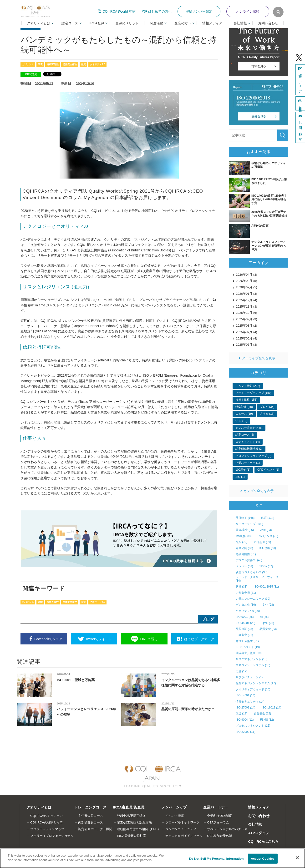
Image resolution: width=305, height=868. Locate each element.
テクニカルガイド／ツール (184, 836)
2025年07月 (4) (247, 332)
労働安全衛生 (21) (247, 641)
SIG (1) (240, 477)
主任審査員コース (91, 816)
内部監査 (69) (262, 542)
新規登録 (300, 103)
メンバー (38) (244, 566)
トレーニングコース (90, 807)
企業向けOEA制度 (220, 816)
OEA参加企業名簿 (220, 836)
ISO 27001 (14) (245, 708)
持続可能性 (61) (246, 554)
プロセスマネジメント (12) (253, 726)
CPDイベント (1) (268, 470)
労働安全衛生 (70, 64)
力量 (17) (241, 671)
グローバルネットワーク (182, 822)
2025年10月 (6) (247, 313)
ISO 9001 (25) (245, 617)
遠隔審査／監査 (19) (249, 653)
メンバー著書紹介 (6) (249, 428)
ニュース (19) (244, 414)
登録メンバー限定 (199, 11)
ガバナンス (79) (268, 536)
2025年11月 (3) (247, 307)
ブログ (208, 619)
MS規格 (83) (244, 536)
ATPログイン (259, 833)
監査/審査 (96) (245, 530)
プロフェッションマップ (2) (253, 456)
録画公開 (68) (244, 548)
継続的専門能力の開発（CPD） (139, 829)
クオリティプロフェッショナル (52, 836)
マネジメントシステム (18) (253, 665)
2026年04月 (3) (247, 275)
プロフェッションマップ (47, 829)
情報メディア (212, 23)
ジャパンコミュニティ (181, 829)
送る (149, 639)
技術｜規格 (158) (246, 400)
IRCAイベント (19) (248, 647)
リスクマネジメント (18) (252, 659)
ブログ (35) (267, 407)
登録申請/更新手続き (131, 816)
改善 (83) (266, 530)
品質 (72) (241, 542)
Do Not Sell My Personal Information (216, 859)
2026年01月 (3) (247, 294)
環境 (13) (241, 713)
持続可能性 (53, 64)
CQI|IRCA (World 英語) (119, 11)
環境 (40, 64)
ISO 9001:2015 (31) (266, 587)
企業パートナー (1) (248, 463)
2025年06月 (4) (247, 338)
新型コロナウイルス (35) (252, 572)
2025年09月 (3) (247, 319)
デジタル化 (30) (246, 605)
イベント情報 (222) (248, 386)
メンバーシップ (174, 807)
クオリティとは (39, 807)
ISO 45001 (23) (245, 623)
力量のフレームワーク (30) (253, 599)
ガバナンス (28, 64)
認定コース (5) (245, 435)
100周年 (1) (243, 470)
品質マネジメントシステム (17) (256, 683)
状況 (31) (241, 587)
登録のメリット (127, 23)
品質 (83, 64)
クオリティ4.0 (97, 64)
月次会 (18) (267, 414)
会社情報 (255, 824)
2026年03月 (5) (247, 281)
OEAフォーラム (218, 822)
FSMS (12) (267, 720)
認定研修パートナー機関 (95, 829)
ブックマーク (199, 639)
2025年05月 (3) (247, 345)
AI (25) (264, 617)
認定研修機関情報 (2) (249, 449)
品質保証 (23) (244, 629)
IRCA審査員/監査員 (129, 807)
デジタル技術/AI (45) (249, 560)
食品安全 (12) (262, 713)
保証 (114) (267, 518)
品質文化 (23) (268, 629)
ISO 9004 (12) (245, 720)
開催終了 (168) (245, 518)
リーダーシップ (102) (249, 524)
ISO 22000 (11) (245, 732)
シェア (48, 639)
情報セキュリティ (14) (250, 702)
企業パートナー (216, 807)
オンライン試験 (248, 11)
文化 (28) (268, 605)
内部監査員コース (91, 822)
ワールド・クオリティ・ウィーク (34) (257, 579)
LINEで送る (31, 74)
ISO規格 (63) (268, 548)
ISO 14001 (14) (245, 695)
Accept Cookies (263, 859)
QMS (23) (268, 623)
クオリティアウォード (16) (253, 689)
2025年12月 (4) (247, 300)
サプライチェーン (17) (250, 677)
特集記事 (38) (244, 407)
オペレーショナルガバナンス (227, 829)
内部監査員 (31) (246, 593)
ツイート (99, 639)
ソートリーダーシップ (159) (253, 393)
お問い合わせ (268, 23)
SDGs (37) (266, 566)
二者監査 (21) (244, 635)
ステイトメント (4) (248, 442)
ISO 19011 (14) (271, 708)
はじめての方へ (160, 11)
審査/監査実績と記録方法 (135, 822)
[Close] (297, 858)
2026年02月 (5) (247, 287)
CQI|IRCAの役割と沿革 (46, 822)
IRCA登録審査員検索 (132, 836)
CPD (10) (241, 421)
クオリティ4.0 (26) (248, 611)
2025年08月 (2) (247, 326)
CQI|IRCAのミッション (46, 816)
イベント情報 (175, 816)
